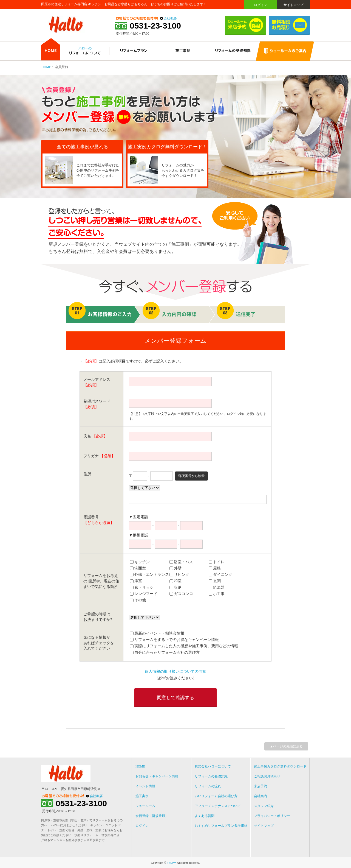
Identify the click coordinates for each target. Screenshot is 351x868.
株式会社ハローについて (213, 766)
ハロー (172, 863)
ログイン (261, 5)
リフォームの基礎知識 (211, 776)
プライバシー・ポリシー (272, 816)
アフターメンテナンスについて (218, 806)
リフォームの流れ (208, 786)
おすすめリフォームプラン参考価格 (221, 826)
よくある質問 (205, 816)
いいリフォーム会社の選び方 (216, 796)
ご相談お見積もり (267, 776)
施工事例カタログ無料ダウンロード (280, 766)
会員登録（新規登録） (152, 816)
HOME (46, 67)
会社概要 (170, 18)
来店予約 (261, 786)
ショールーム (145, 806)
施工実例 (142, 796)
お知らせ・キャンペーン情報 (157, 776)
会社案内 (261, 796)
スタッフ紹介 (264, 806)
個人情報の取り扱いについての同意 (175, 672)
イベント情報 (145, 786)
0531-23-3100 (155, 26)
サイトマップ (293, 5)
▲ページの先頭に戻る (286, 746)
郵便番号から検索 (191, 476)
